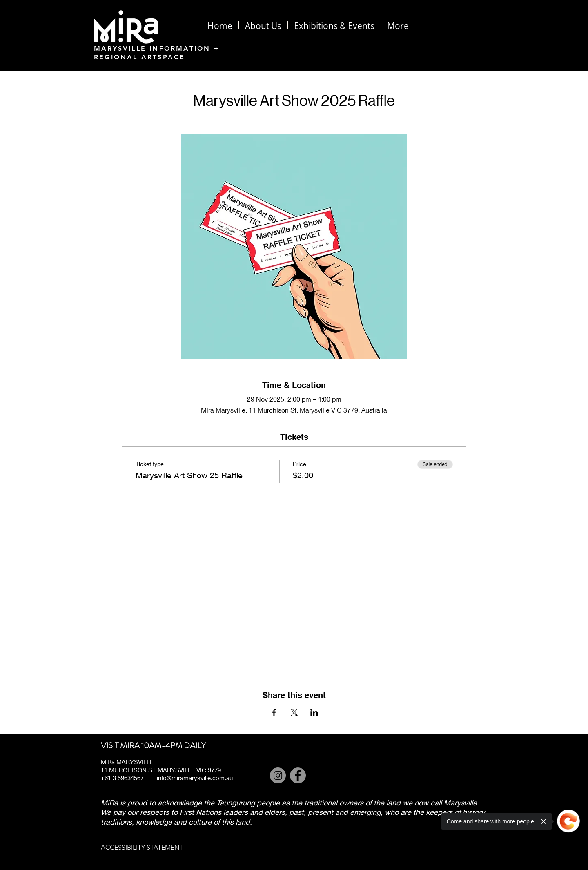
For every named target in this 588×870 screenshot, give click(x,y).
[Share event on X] (294, 712)
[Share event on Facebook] (274, 712)
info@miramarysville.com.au (195, 778)
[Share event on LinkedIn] (314, 712)
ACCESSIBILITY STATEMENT (142, 847)
